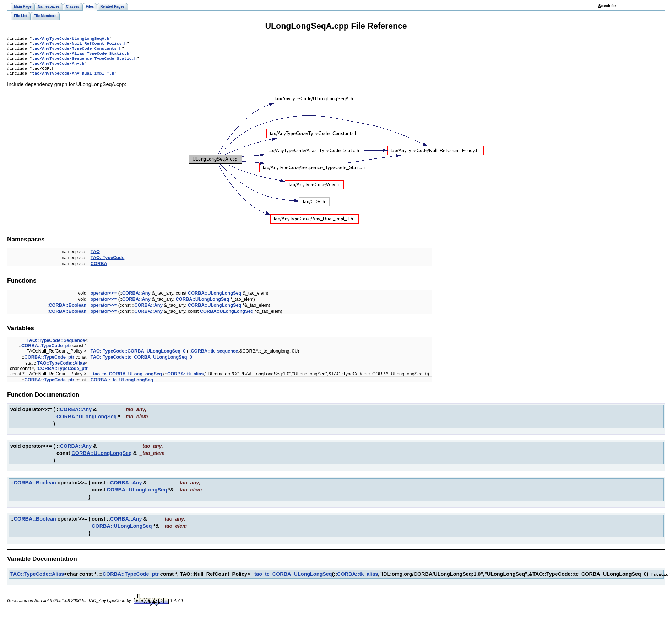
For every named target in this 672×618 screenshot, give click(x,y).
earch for (607, 6)
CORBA (99, 269)
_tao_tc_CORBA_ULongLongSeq (126, 379)
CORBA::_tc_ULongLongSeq (122, 385)
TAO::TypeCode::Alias (61, 369)
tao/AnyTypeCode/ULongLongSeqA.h (71, 39)
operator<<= (104, 299)
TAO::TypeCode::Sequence (56, 346)
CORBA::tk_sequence (214, 357)
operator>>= (104, 311)
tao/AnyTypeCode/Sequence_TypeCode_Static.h (84, 62)
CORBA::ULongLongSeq (215, 299)
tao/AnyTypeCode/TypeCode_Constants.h (77, 50)
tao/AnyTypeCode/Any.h (58, 68)
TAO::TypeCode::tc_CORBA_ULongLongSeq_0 (141, 363)
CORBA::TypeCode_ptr (46, 351)
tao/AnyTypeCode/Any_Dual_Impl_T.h (73, 79)
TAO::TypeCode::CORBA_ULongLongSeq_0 (138, 357)
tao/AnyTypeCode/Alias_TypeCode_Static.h (81, 56)
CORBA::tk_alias (185, 379)
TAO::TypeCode (108, 263)
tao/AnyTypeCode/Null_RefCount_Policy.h (79, 45)
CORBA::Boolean (67, 311)
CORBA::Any (136, 299)
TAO (95, 257)
